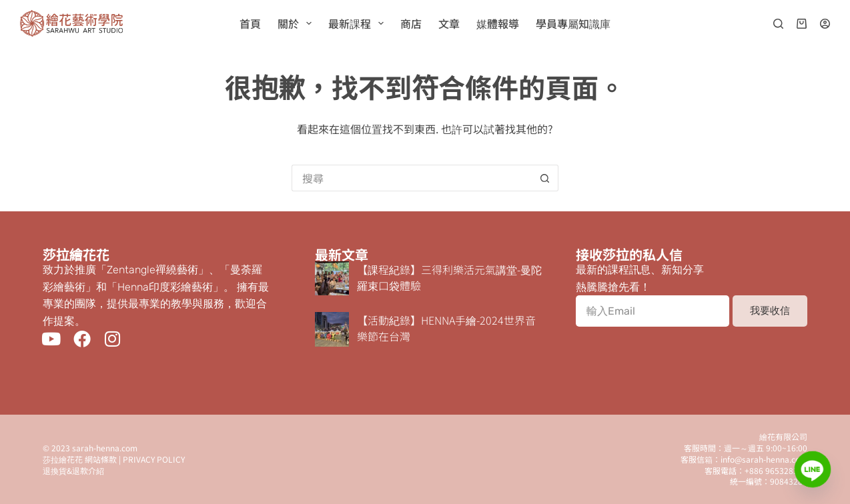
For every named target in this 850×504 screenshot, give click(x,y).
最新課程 (359, 23)
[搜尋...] (412, 178)
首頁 (250, 23)
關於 (297, 23)
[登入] (825, 24)
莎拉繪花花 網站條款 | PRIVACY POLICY (114, 459)
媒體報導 (498, 23)
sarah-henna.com (105, 448)
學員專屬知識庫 (573, 23)
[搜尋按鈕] (545, 178)
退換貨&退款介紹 (73, 470)
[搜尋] (778, 24)
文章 (449, 23)
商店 (411, 23)
